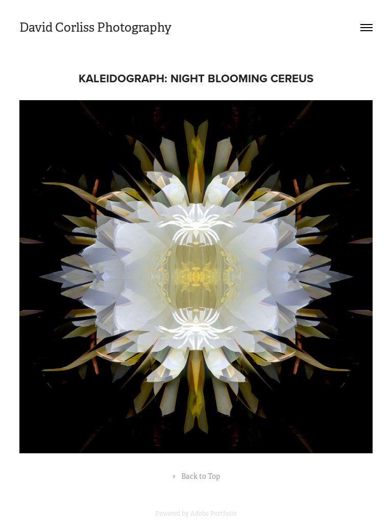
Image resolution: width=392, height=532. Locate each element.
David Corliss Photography (95, 28)
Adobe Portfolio (214, 514)
